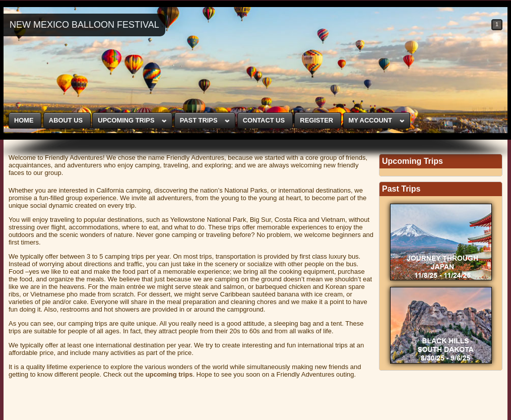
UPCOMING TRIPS (126, 120)
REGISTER (316, 120)
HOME (24, 120)
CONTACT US (264, 120)
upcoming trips (169, 374)
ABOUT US (66, 120)
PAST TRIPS (199, 120)
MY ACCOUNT (370, 120)
